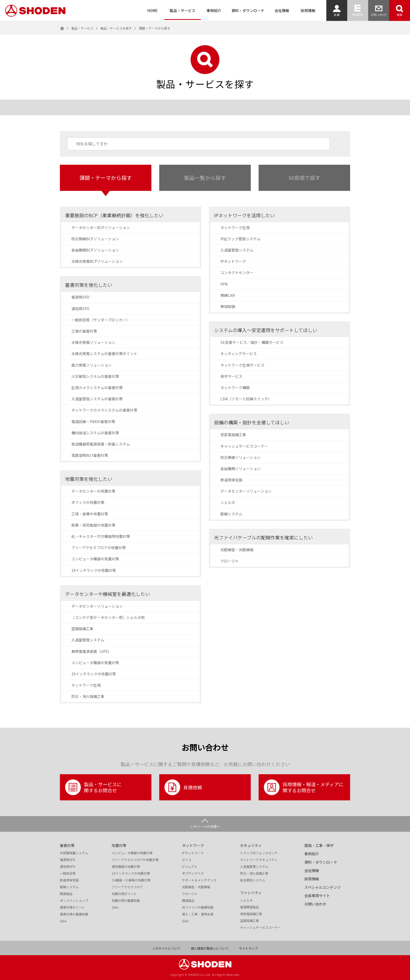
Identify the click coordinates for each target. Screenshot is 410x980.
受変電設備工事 (233, 435)
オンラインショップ (74, 901)
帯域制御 (228, 306)
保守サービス (231, 376)
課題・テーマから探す (106, 178)
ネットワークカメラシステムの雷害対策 (104, 410)
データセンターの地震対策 (93, 491)
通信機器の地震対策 (126, 867)
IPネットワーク (233, 261)
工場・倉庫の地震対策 (90, 514)
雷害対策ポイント (72, 907)
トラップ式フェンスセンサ (259, 853)
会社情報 (282, 10)
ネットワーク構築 (235, 388)
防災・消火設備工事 (88, 696)
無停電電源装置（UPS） (91, 651)
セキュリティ (251, 845)
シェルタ (228, 502)
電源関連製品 (249, 907)
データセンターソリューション (97, 606)
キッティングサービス (239, 354)
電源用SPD (80, 297)
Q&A (63, 921)
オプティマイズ (193, 873)
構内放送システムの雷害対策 (95, 433)
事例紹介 (214, 10)
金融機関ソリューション (241, 469)
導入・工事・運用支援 (198, 914)
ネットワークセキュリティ (259, 860)
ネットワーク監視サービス (242, 365)
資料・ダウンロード (248, 10)
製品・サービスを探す (116, 28)
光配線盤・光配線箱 (237, 550)
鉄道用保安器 (231, 480)
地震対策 (119, 845)
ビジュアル (190, 867)
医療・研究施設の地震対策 (93, 525)
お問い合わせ (315, 904)
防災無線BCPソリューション (95, 239)
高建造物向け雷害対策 (90, 455)
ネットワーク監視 (86, 685)
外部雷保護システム (74, 853)
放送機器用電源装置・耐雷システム (101, 444)
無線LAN (228, 295)
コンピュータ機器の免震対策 (95, 559)
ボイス (187, 860)
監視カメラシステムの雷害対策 (97, 388)
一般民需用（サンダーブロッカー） (101, 320)
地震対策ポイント (124, 894)
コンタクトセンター (237, 272)
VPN (224, 284)
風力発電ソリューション (92, 365)
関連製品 (66, 894)
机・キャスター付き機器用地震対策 (101, 536)
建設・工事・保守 (319, 845)
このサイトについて (166, 948)
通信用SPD (80, 309)
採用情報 (308, 10)
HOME (152, 10)
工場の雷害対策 (84, 331)
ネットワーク (193, 845)
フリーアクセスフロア (127, 887)
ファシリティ (251, 893)
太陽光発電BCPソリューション (97, 261)
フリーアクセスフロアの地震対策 (99, 548)
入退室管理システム (88, 640)
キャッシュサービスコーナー (244, 446)
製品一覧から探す (205, 178)
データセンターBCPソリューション (101, 227)
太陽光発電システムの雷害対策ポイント (104, 354)
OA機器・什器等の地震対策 (131, 880)
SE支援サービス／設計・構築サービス (252, 342)
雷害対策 (67, 845)
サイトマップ (248, 948)
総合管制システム (253, 880)
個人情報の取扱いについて (210, 948)
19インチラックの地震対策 (94, 570)
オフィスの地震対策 (88, 502)
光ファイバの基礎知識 (198, 907)
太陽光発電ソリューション (93, 342)
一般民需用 (68, 873)
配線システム (231, 514)
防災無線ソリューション (241, 457)
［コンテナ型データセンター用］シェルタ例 (108, 617)
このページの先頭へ (205, 826)
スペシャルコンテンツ (323, 887)
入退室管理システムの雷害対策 (97, 399)
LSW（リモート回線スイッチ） (246, 399)
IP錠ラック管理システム (240, 239)
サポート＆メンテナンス (199, 880)
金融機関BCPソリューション (95, 250)
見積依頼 (183, 787)
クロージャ (229, 561)
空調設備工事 (82, 629)
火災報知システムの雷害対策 (95, 376)
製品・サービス (183, 10)
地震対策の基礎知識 (126, 901)
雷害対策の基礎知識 (74, 914)
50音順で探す (304, 178)
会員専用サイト (317, 896)
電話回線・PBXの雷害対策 (93, 421)
